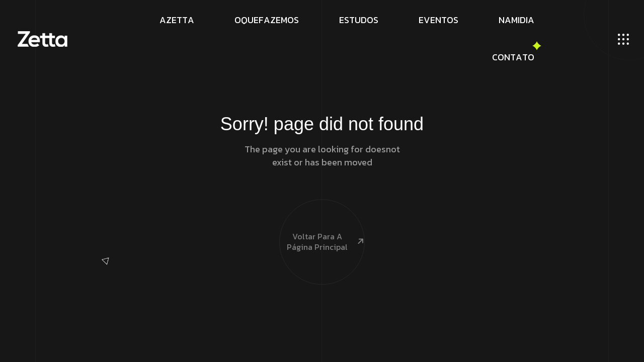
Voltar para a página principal (322, 224)
